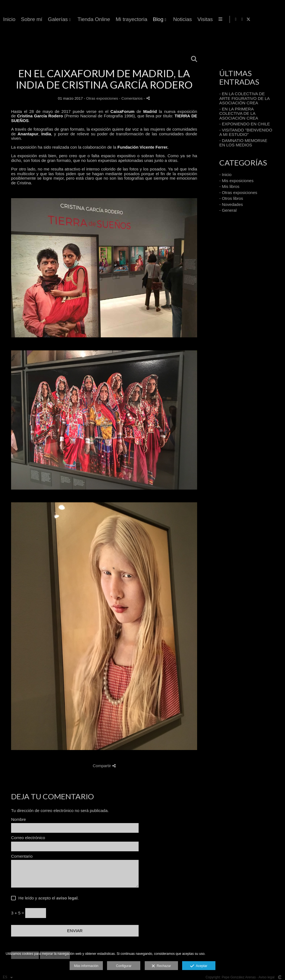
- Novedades (231, 204)
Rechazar (161, 966)
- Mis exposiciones (236, 181)
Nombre (18, 819)
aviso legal (67, 898)
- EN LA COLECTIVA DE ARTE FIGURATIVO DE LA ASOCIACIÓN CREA (244, 98)
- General (228, 210)
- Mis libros (229, 186)
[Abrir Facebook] (264, 19)
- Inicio (225, 174)
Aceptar (199, 966)
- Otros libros (231, 198)
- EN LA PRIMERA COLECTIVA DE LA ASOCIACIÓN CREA (239, 113)
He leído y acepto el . (47, 898)
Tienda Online (223, 19)
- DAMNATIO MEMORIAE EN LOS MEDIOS (243, 143)
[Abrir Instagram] (270, 19)
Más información (86, 966)
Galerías (187, 19)
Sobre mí (161, 19)
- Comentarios (131, 98)
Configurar (124, 966)
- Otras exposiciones (238, 192)
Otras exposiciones (102, 98)
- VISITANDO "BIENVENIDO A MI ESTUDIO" (246, 132)
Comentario (22, 856)
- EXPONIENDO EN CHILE (245, 124)
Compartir (104, 766)
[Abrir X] (276, 19)
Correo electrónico (28, 838)
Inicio (139, 19)
